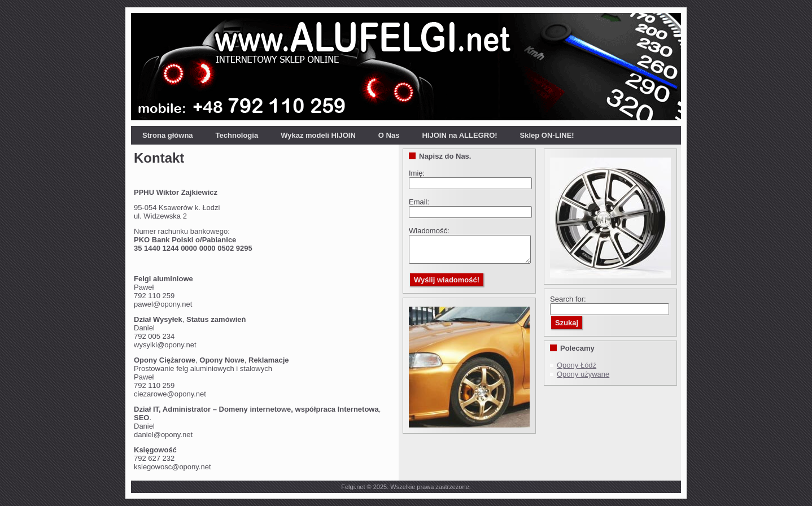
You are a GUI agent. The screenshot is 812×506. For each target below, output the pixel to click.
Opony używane (583, 374)
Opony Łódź (577, 365)
